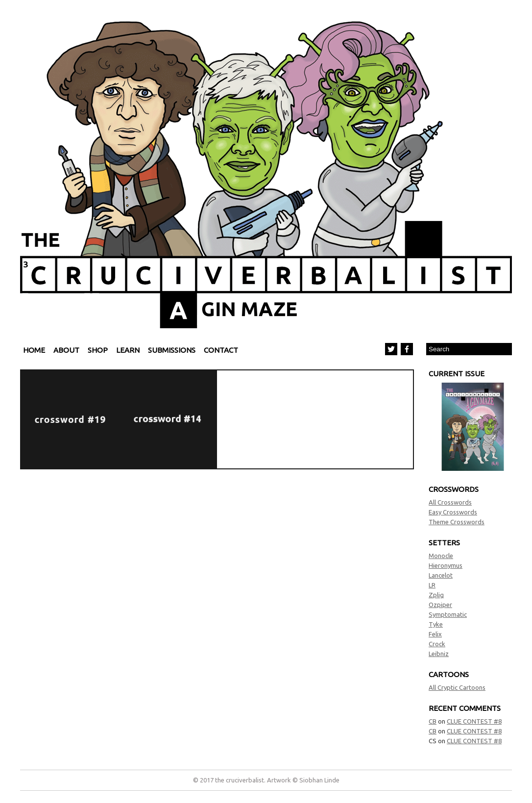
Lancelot (441, 575)
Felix (435, 634)
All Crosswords (450, 502)
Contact (221, 350)
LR (432, 585)
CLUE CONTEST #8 (474, 721)
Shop (98, 350)
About (66, 350)
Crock (437, 644)
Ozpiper (440, 605)
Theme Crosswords (457, 522)
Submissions (172, 350)
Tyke (436, 624)
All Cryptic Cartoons (457, 687)
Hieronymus (446, 565)
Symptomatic (448, 614)
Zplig (436, 595)
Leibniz (439, 654)
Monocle (441, 556)
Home (34, 350)
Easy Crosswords (453, 512)
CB (433, 721)
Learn (128, 350)
